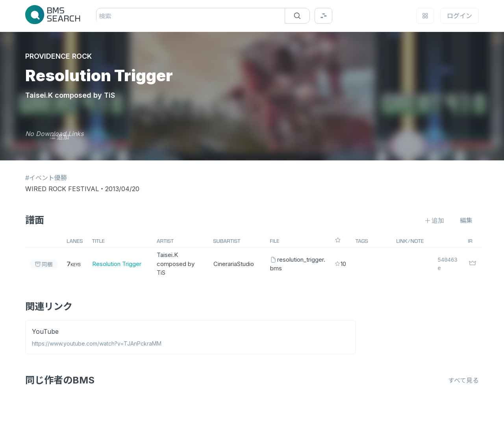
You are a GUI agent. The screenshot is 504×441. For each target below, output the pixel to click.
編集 (466, 220)
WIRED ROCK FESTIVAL (62, 189)
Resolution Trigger (117, 264)
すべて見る (463, 380)
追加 (59, 137)
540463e (447, 264)
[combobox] (100, 16)
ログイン (460, 16)
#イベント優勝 (46, 178)
